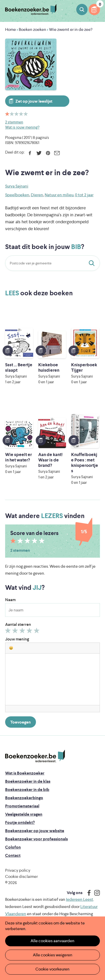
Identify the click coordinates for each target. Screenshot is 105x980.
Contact (13, 855)
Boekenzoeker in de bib (27, 790)
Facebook (30, 153)
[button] (11, 648)
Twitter (39, 153)
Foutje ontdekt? (20, 822)
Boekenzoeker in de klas (28, 781)
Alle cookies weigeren (53, 955)
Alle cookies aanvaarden (52, 941)
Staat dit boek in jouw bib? (93, 263)
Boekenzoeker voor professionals (36, 839)
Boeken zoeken (82, 10)
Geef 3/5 (23, 632)
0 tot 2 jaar (84, 195)
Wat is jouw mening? (22, 127)
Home (11, 29)
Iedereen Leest (80, 899)
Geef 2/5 (16, 632)
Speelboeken (17, 195)
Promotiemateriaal (22, 806)
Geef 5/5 (37, 632)
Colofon (13, 847)
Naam (10, 600)
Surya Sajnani (17, 186)
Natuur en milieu (59, 195)
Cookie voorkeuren (52, 969)
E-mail (57, 153)
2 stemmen (14, 122)
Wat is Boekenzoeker (25, 773)
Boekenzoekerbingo (24, 798)
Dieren (37, 195)
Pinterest (48, 153)
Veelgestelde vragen (24, 814)
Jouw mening (17, 639)
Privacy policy (18, 870)
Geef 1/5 (9, 632)
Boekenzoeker (31, 10)
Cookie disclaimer (21, 876)
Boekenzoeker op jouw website (35, 831)
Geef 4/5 (30, 632)
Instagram (95, 893)
